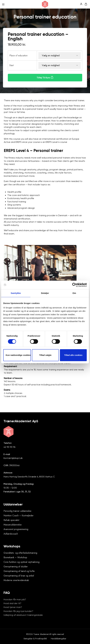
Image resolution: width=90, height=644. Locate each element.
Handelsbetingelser (59, 639)
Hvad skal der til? (12, 603)
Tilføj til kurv (45, 78)
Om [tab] (74, 293)
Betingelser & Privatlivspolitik (35, 639)
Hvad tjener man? (13, 607)
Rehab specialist (11, 520)
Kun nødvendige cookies (18, 355)
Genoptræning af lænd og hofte (19, 571)
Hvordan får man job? (15, 599)
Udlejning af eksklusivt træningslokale (23, 615)
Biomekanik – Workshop (15, 557)
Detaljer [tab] (45, 293)
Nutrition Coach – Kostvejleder (19, 516)
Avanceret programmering (16, 529)
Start (11, 65)
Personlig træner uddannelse (17, 511)
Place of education (18, 56)
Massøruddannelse (13, 525)
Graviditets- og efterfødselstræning (20, 553)
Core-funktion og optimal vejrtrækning (22, 562)
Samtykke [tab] (16, 293)
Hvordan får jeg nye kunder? (18, 611)
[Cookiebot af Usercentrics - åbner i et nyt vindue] (74, 285)
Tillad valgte (45, 355)
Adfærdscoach (11, 534)
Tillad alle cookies (73, 355)
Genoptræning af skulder (16, 567)
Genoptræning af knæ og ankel (19, 576)
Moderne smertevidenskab (16, 580)
